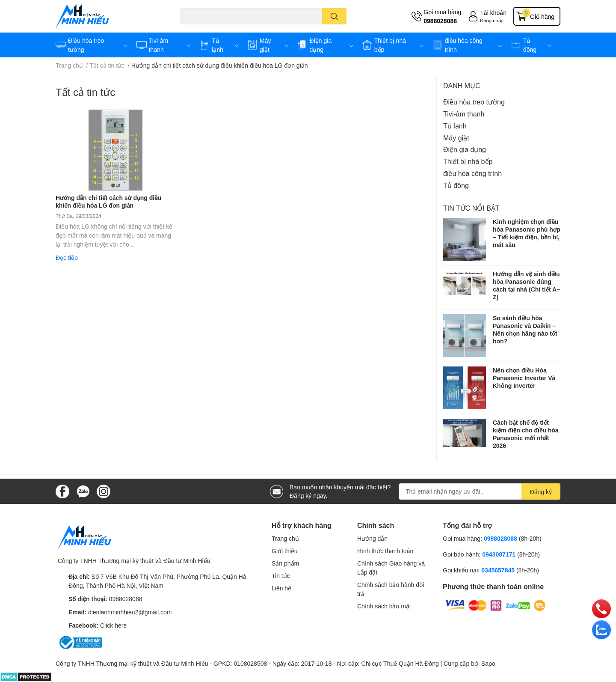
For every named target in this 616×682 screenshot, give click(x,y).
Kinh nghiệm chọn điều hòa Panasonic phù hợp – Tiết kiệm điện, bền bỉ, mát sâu (527, 233)
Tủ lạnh (455, 126)
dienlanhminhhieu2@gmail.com (130, 612)
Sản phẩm (285, 563)
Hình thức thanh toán (385, 551)
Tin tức (281, 576)
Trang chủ (285, 538)
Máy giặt (456, 138)
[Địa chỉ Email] (480, 491)
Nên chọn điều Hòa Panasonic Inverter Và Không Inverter (524, 378)
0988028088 (440, 21)
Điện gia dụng (465, 149)
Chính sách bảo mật (384, 606)
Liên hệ (281, 588)
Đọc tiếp (67, 258)
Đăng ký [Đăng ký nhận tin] (541, 492)
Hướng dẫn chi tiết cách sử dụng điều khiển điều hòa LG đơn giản (108, 201)
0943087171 (499, 554)
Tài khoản (493, 13)
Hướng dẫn (372, 538)
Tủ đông (456, 185)
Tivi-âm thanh (464, 114)
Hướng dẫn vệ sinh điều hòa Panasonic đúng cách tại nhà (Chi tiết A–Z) (526, 286)
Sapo (488, 663)
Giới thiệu (285, 551)
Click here (113, 625)
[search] (334, 16)
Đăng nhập (492, 20)
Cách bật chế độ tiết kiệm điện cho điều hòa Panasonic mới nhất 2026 (526, 434)
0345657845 (498, 570)
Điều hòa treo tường (474, 102)
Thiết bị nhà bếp (468, 161)
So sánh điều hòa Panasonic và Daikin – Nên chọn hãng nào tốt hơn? (525, 330)
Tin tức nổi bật (471, 208)
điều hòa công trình (472, 173)
